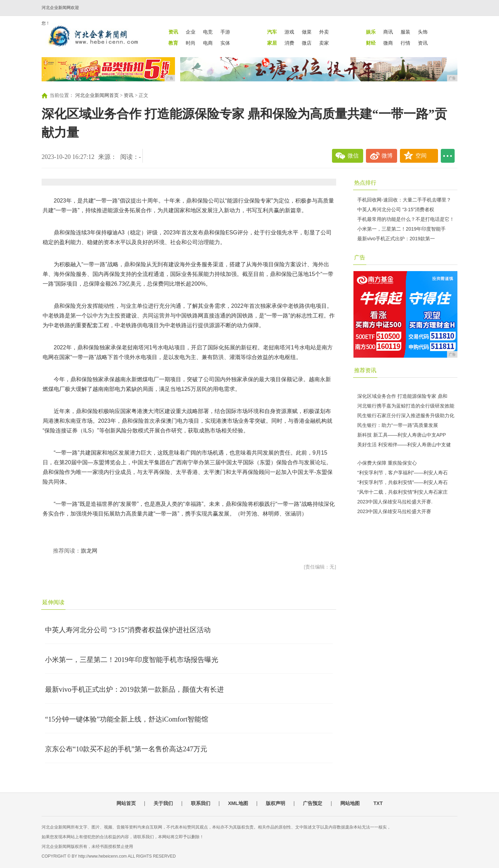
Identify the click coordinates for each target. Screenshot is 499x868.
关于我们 (163, 803)
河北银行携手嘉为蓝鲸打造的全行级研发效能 (406, 406)
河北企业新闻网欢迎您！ (60, 15)
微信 (353, 156)
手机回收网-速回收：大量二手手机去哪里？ (404, 200)
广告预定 (313, 803)
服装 (405, 32)
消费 (289, 43)
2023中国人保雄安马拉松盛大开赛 (394, 511)
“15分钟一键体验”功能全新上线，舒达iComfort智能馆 (127, 719)
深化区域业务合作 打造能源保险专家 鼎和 (402, 396)
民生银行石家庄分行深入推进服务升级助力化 (406, 415)
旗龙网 (89, 551)
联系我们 (201, 803)
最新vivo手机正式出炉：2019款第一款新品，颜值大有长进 (134, 689)
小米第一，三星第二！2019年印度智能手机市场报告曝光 (132, 660)
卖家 (324, 43)
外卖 (324, 32)
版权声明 (275, 803)
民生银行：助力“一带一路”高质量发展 (398, 425)
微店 (307, 43)
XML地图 (238, 803)
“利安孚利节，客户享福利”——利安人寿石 (402, 473)
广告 (360, 257)
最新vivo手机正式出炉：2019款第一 (396, 239)
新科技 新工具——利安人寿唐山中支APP (402, 435)
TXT (378, 803)
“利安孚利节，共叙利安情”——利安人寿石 (402, 482)
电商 (208, 43)
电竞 (208, 32)
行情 (405, 43)
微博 (387, 156)
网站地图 (350, 803)
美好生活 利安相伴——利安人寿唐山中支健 (404, 445)
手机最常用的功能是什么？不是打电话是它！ (406, 219)
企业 (191, 32)
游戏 (289, 32)
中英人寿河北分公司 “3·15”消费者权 (396, 209)
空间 (421, 156)
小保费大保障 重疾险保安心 (387, 463)
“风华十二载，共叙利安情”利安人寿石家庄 (402, 492)
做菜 (307, 32)
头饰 (423, 32)
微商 (388, 43)
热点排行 (365, 183)
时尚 (191, 43)
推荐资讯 (365, 370)
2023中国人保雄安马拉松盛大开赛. (395, 502)
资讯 (423, 43)
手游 (225, 32)
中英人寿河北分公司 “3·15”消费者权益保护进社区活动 (128, 630)
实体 (225, 43)
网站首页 (126, 803)
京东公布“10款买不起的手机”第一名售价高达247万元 (126, 749)
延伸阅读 (53, 602)
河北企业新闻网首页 (97, 95)
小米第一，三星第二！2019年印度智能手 (401, 229)
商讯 (388, 32)
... (448, 156)
